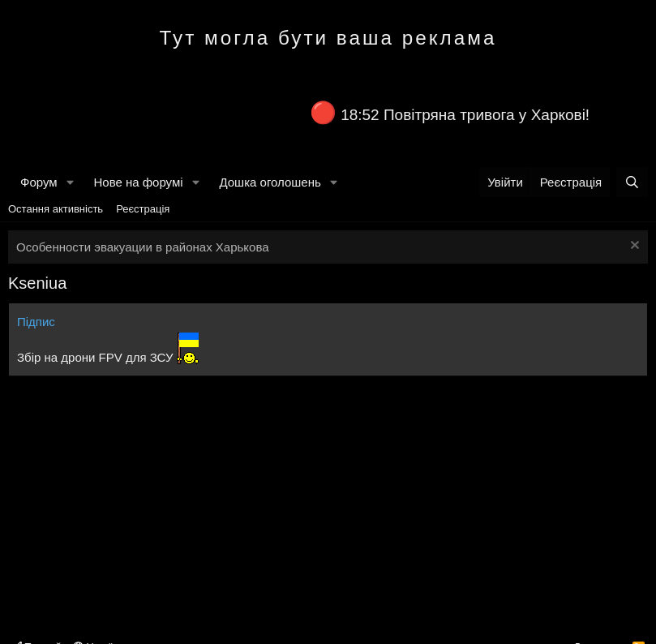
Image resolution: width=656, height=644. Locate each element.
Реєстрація (143, 209)
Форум (39, 182)
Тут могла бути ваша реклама (328, 38)
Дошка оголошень (270, 182)
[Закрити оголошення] (633, 247)
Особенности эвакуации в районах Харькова (143, 247)
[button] (70, 182)
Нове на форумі (138, 182)
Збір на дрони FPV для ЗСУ (95, 357)
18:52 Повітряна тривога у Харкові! (465, 115)
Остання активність (56, 209)
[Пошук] (632, 182)
